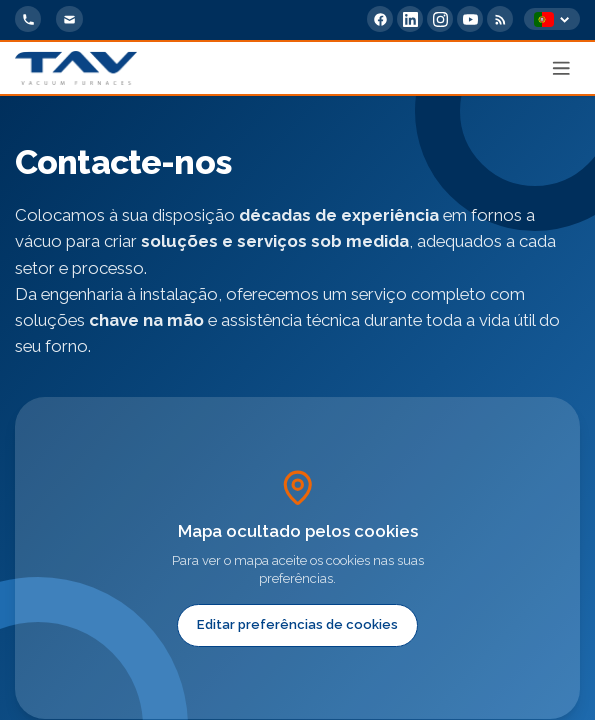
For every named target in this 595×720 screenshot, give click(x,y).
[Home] (76, 68)
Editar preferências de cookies (297, 624)
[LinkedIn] (410, 19)
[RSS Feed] (500, 19)
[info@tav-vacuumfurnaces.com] (69, 19)
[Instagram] (440, 19)
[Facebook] (380, 19)
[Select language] (552, 19)
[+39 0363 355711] (28, 19)
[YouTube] (470, 19)
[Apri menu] (562, 68)
